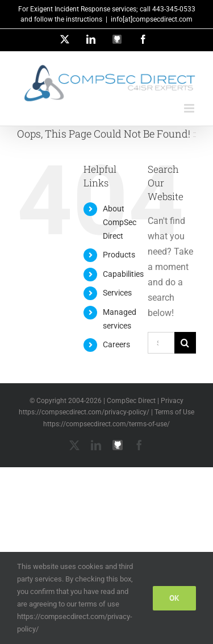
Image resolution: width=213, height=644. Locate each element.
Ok (174, 598)
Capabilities (123, 274)
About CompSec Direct (120, 222)
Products (119, 255)
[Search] (185, 343)
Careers (116, 344)
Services (117, 293)
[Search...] (161, 343)
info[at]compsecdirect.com (152, 19)
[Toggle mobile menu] (190, 108)
